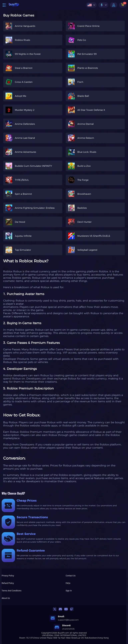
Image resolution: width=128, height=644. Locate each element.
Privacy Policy (8, 576)
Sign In (69, 591)
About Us (6, 598)
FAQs (68, 583)
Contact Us (71, 576)
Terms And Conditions (11, 591)
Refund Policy (8, 583)
